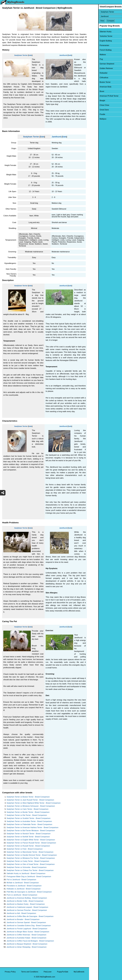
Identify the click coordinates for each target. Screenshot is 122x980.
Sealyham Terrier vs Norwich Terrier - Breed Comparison (29, 834)
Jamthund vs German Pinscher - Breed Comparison (27, 910)
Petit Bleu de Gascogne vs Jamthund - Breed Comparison (29, 892)
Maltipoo (94, 119)
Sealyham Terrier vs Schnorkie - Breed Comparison (27, 867)
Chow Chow (95, 105)
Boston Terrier (96, 82)
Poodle (93, 114)
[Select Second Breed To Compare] (106, 16)
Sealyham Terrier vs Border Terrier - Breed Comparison (28, 812)
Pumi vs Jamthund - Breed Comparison (22, 895)
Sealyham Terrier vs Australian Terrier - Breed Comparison (29, 821)
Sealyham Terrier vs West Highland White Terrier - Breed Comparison (34, 803)
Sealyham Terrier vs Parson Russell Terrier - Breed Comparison (31, 843)
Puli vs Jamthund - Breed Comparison (21, 880)
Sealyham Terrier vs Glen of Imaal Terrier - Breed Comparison (31, 864)
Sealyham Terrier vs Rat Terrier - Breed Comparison (27, 815)
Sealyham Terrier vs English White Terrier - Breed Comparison (31, 840)
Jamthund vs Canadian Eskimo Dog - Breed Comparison (29, 926)
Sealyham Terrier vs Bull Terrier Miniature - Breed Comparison (31, 831)
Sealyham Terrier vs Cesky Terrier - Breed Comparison (28, 861)
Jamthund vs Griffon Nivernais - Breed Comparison (26, 935)
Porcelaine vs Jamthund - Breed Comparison (24, 886)
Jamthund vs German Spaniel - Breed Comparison (26, 922)
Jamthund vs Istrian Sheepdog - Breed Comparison (27, 947)
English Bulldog (97, 41)
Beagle (93, 101)
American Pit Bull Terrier (100, 96)
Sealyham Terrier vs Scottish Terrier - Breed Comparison (29, 818)
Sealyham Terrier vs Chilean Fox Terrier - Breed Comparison (30, 870)
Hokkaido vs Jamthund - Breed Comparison (24, 889)
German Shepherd (98, 64)
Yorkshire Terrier (97, 36)
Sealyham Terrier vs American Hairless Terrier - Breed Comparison (33, 827)
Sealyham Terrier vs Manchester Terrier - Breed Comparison (30, 852)
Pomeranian (95, 45)
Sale (30, 55)
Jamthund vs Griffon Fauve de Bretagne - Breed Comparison (30, 941)
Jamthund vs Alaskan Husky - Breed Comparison (26, 904)
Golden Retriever (97, 68)
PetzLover (48, 972)
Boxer (93, 91)
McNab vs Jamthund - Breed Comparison (23, 883)
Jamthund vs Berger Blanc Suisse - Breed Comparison (28, 932)
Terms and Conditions (30, 972)
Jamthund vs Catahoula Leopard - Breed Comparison (27, 907)
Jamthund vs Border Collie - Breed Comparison (25, 901)
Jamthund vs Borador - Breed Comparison (23, 919)
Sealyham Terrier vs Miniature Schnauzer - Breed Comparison (31, 806)
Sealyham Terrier (21, 55)
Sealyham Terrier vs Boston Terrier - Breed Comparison (28, 797)
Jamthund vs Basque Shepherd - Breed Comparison (27, 944)
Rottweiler (94, 73)
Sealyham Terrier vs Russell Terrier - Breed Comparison (28, 846)
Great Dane (95, 110)
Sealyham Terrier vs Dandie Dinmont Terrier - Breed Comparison (32, 855)
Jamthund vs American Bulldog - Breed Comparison (27, 898)
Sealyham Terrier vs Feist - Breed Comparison (25, 849)
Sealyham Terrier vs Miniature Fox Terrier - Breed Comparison (31, 858)
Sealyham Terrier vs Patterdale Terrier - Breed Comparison (29, 824)
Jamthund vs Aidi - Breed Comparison (21, 913)
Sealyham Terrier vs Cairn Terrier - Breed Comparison (28, 809)
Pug (92, 59)
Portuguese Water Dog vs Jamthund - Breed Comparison (29, 877)
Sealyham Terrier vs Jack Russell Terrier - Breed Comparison (30, 800)
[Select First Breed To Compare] (106, 12)
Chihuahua (95, 78)
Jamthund (63, 55)
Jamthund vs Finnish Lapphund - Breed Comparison (27, 929)
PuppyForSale (63, 972)
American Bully (96, 87)
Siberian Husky (96, 32)
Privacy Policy (10, 972)
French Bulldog (96, 50)
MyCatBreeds (79, 972)
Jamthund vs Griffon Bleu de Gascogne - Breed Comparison (30, 916)
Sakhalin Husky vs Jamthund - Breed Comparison (26, 873)
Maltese (94, 55)
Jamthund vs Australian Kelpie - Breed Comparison (26, 938)
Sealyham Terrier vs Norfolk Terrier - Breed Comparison (28, 837)
